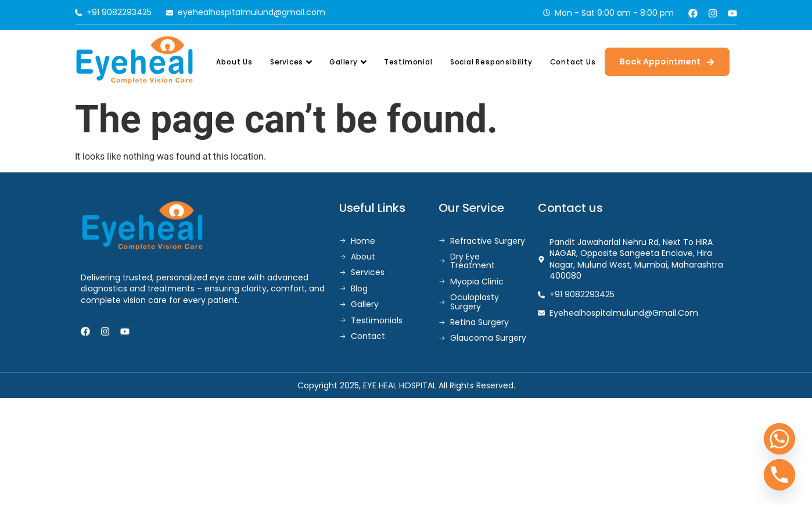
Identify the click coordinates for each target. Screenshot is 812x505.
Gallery (348, 62)
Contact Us (573, 62)
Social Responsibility (491, 62)
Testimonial (408, 62)
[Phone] (779, 475)
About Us (234, 62)
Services (291, 62)
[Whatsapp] (779, 439)
